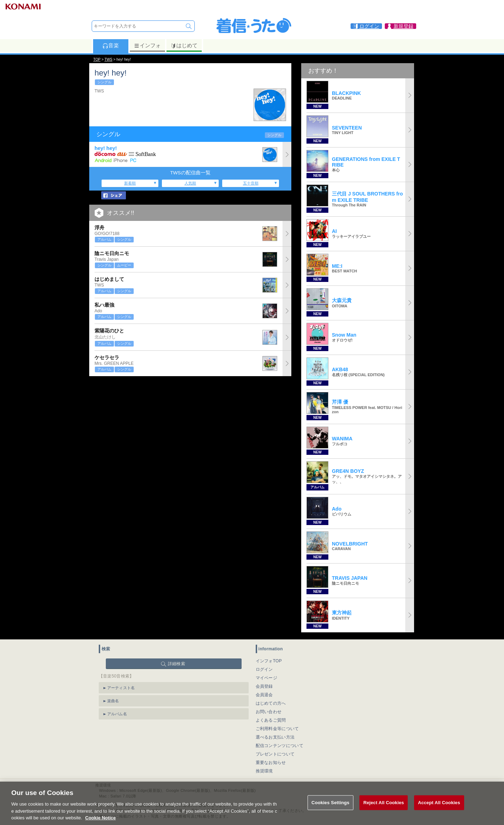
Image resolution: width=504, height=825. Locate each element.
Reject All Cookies (384, 811)
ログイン (264, 669)
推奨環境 (264, 771)
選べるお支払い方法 (275, 737)
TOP (97, 59)
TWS (108, 59)
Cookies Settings (330, 811)
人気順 (190, 183)
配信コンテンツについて (280, 746)
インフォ (147, 46)
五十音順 (251, 183)
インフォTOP (269, 661)
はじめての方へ (271, 703)
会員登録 (264, 686)
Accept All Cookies (439, 811)
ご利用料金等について (277, 729)
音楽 (111, 46)
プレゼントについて (275, 754)
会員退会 (264, 695)
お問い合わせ (269, 712)
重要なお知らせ (271, 763)
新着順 (130, 183)
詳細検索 (177, 664)
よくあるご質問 (271, 720)
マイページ (267, 678)
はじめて (184, 46)
